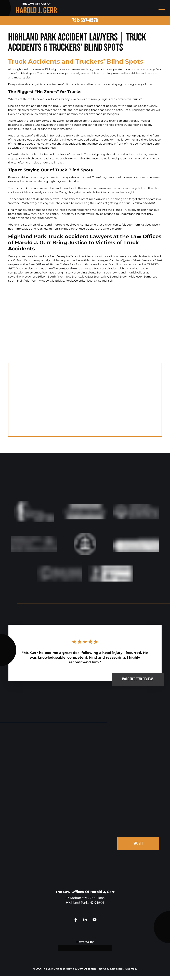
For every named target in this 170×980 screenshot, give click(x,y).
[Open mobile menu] (162, 8)
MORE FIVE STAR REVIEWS (138, 683)
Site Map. (131, 973)
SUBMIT (138, 848)
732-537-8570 (85, 21)
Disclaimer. (117, 973)
